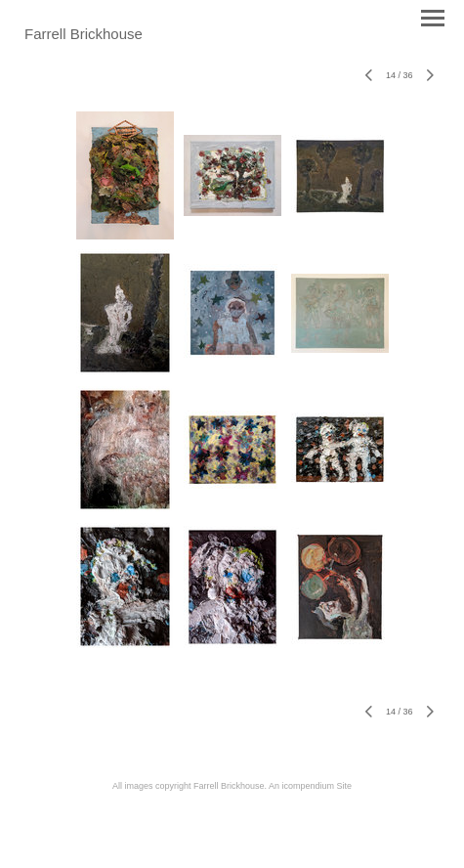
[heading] (84, 35)
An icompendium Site (310, 786)
